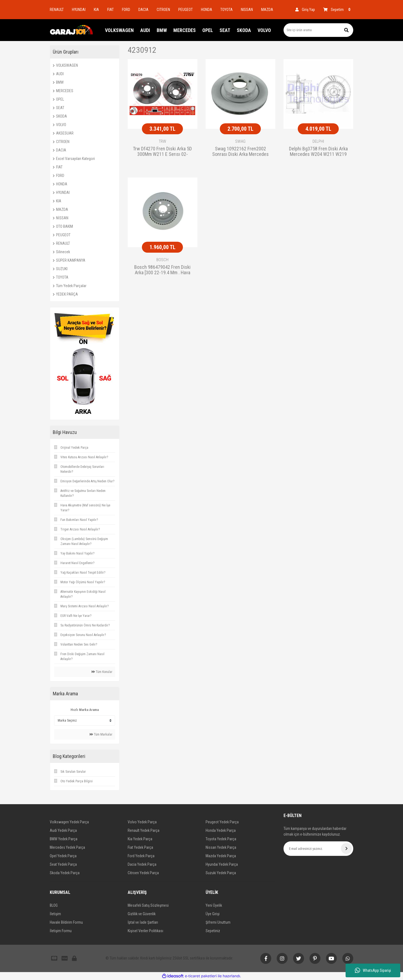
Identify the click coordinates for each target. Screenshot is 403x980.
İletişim (55, 914)
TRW (163, 141)
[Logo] (72, 30)
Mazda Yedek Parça (221, 856)
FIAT (110, 10)
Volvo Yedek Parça (142, 822)
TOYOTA (227, 10)
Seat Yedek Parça (63, 864)
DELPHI (318, 141)
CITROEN (163, 10)
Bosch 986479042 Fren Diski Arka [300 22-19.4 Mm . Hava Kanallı (162, 270)
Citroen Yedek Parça (143, 873)
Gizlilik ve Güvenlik (142, 914)
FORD (126, 10)
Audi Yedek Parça (63, 830)
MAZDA (267, 10)
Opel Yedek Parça (63, 856)
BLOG (54, 905)
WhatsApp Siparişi (373, 970)
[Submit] (346, 848)
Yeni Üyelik (214, 905)
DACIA (143, 10)
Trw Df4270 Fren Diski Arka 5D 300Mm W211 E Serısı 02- (162, 151)
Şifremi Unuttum (218, 922)
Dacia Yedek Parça (142, 864)
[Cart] (338, 10)
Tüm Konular (102, 672)
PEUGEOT (186, 10)
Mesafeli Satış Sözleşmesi (148, 905)
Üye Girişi (213, 914)
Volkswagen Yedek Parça (69, 822)
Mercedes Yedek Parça (67, 847)
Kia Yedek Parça (140, 839)
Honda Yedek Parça (221, 830)
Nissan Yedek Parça (221, 847)
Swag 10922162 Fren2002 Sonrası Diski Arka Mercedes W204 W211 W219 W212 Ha (240, 152)
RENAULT (57, 10)
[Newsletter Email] (318, 849)
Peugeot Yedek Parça (222, 822)
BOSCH (162, 260)
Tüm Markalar (101, 734)
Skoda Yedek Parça (65, 873)
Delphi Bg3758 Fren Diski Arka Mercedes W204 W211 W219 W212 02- (318, 152)
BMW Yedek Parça (64, 839)
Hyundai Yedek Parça (222, 864)
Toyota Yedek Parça (221, 839)
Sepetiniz (213, 931)
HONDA (207, 10)
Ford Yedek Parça (141, 856)
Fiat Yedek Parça (140, 847)
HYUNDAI (79, 10)
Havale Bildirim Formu (66, 922)
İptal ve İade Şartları (143, 922)
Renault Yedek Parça (144, 830)
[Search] (318, 30)
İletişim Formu (61, 931)
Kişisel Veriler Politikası (145, 931)
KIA (96, 10)
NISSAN (247, 10)
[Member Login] (305, 10)
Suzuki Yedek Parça (221, 873)
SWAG (240, 141)
